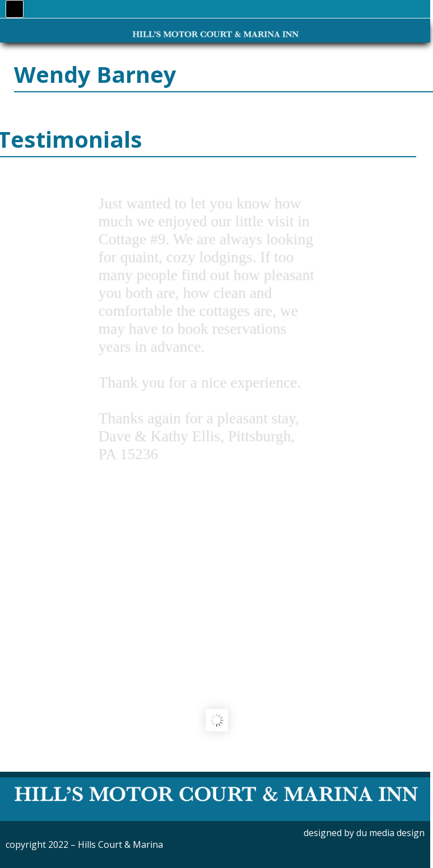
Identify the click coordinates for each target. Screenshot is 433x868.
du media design (390, 833)
